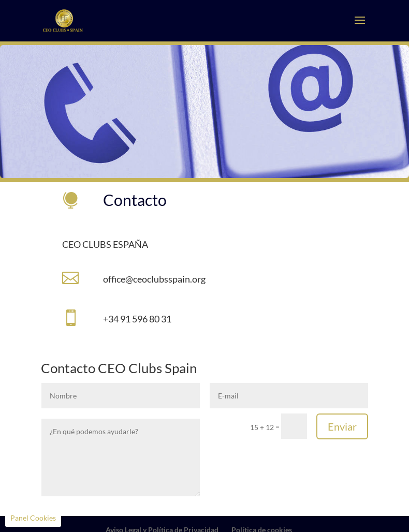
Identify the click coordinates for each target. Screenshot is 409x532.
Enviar (342, 426)
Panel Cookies (33, 518)
